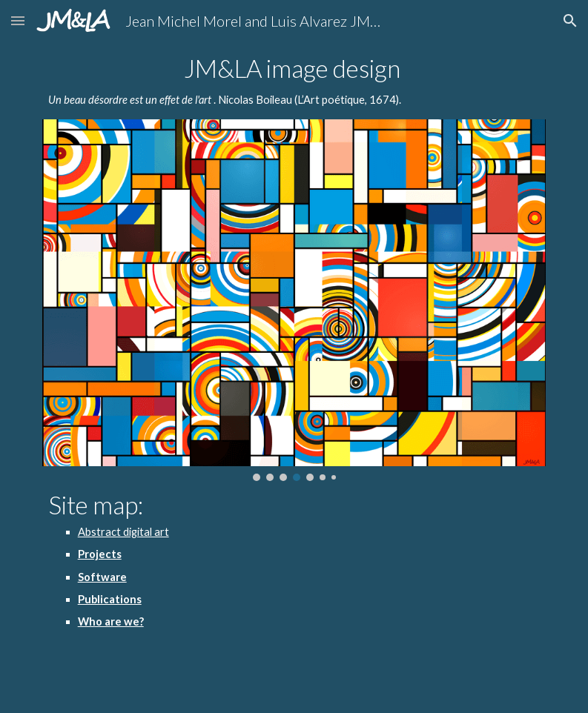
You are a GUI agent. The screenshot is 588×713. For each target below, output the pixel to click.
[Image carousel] (294, 300)
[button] (18, 20)
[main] (294, 82)
